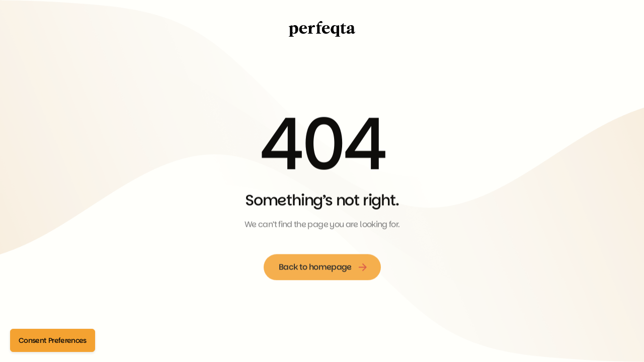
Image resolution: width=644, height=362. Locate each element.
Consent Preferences (53, 340)
